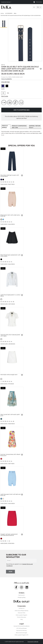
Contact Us (21, 608)
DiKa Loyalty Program (21, 615)
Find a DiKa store (22, 617)
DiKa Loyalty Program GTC (22, 635)
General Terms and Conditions (21, 626)
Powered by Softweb (33, 642)
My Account (21, 595)
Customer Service (6, 2)
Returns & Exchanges (21, 633)
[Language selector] (39, 7)
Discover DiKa (22, 613)
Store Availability (7, 79)
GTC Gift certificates (21, 628)
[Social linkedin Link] (27, 587)
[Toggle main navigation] (34, 7)
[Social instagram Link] (21, 587)
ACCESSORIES (9, 13)
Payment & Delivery (22, 630)
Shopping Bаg (22, 597)
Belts (15, 13)
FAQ (21, 619)
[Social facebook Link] (16, 587)
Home (2, 13)
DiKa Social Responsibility (22, 611)
